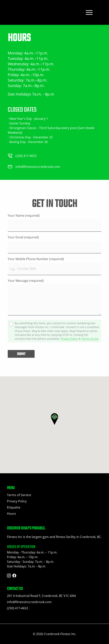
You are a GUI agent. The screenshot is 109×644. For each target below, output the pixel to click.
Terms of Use (90, 339)
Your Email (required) (23, 237)
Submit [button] (21, 354)
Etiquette (14, 507)
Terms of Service (19, 495)
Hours (11, 514)
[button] (54, 419)
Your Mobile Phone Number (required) (36, 259)
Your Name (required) (24, 216)
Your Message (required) (26, 281)
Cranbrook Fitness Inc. (60, 634)
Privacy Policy (69, 339)
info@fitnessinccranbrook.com (29, 602)
